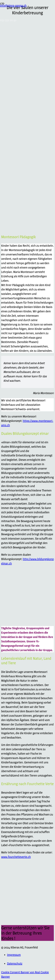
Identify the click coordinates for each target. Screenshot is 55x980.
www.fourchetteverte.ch (16, 857)
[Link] (33, 51)
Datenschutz (15, 964)
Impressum (14, 955)
